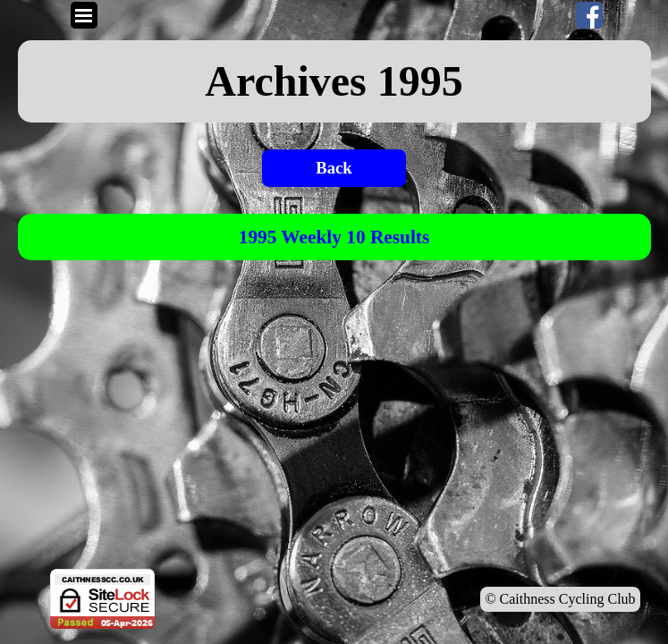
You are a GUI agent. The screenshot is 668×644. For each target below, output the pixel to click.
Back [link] (334, 168)
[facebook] (589, 15)
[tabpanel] (334, 81)
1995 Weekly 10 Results (334, 237)
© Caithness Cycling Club (560, 599)
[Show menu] (84, 15)
